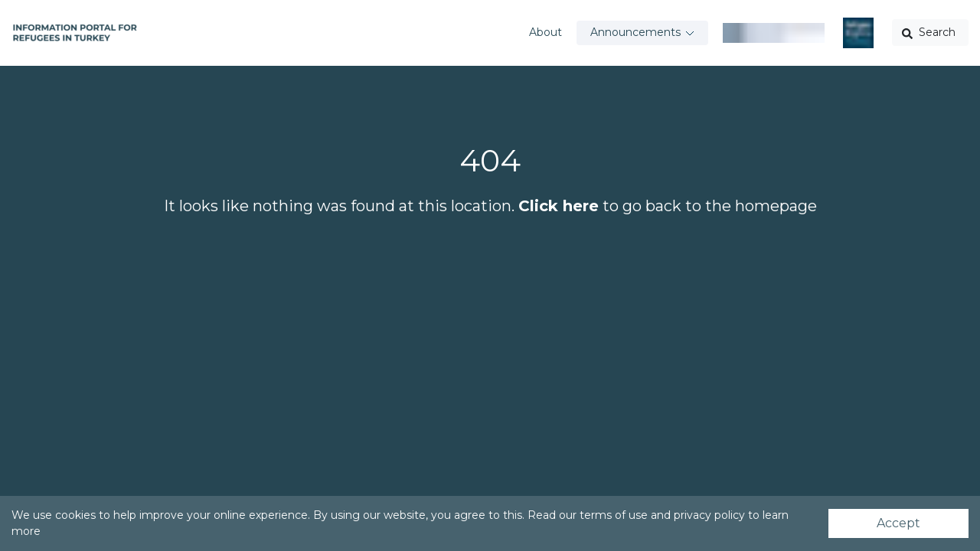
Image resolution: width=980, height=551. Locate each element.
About (546, 32)
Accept (898, 523)
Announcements (635, 32)
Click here (559, 206)
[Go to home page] (75, 33)
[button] (930, 33)
